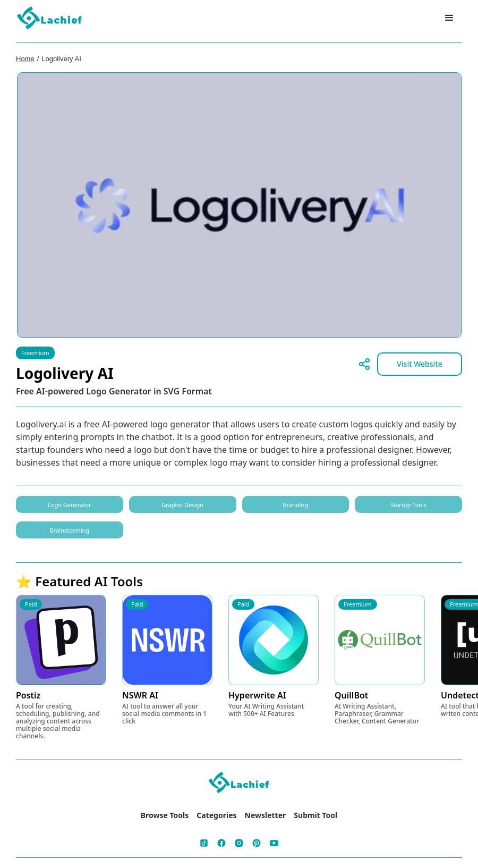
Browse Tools (165, 815)
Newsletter (266, 815)
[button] (449, 18)
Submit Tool (315, 815)
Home (25, 59)
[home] (50, 19)
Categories (216, 815)
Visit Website (420, 364)
